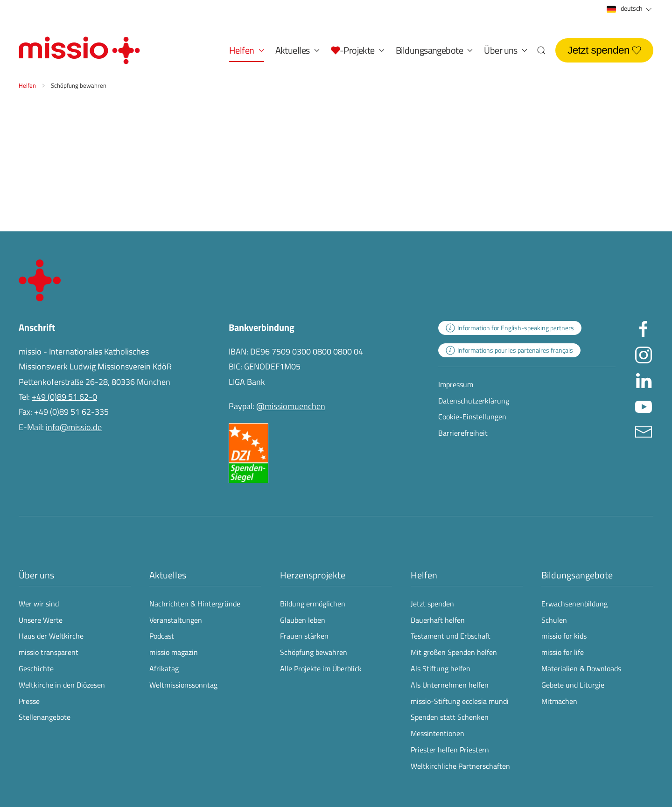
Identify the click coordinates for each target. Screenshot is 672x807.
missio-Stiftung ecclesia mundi (460, 701)
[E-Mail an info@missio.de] (644, 431)
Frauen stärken (304, 636)
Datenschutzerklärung (474, 401)
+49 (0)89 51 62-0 (64, 397)
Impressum (456, 384)
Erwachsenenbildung (574, 604)
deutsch (630, 9)
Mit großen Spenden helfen (454, 652)
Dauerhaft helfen (438, 620)
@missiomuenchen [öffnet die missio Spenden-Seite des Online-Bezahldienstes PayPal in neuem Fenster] (291, 406)
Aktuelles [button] (297, 50)
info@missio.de (74, 427)
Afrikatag (164, 668)
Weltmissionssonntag (183, 685)
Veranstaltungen (176, 620)
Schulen (554, 620)
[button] (358, 50)
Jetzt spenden (604, 50)
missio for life (563, 652)
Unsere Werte (41, 620)
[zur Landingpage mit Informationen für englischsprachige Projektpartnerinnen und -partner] (510, 328)
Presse (29, 701)
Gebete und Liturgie (573, 685)
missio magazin (174, 652)
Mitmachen (559, 701)
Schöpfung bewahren (314, 652)
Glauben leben (303, 620)
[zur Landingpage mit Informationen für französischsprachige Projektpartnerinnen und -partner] (509, 350)
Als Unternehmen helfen (450, 685)
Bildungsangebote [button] (434, 50)
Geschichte (36, 668)
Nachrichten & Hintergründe (195, 604)
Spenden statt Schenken (450, 717)
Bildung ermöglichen (313, 604)
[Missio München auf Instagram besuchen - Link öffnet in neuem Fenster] (644, 354)
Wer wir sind (39, 604)
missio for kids (564, 636)
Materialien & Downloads (581, 668)
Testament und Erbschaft (451, 636)
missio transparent (49, 652)
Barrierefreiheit (463, 433)
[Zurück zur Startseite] (79, 50)
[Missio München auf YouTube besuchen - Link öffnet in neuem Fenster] (644, 405)
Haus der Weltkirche (51, 636)
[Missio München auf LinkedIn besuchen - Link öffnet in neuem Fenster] (644, 379)
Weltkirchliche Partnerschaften (460, 766)
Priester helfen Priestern (450, 750)
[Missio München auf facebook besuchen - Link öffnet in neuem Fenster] (644, 328)
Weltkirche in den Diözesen (62, 685)
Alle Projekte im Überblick (321, 668)
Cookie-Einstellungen (472, 417)
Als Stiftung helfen (441, 668)
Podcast (162, 636)
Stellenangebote (45, 717)
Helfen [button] (247, 50)
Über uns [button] (506, 50)
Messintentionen (437, 733)
